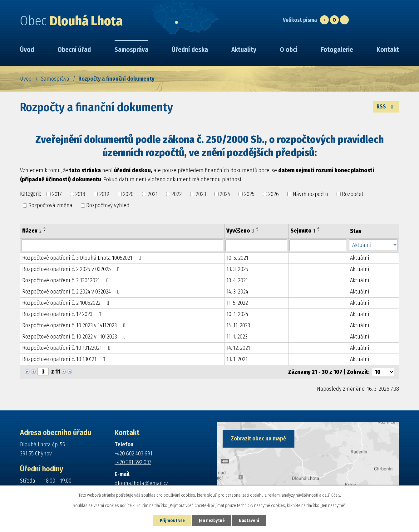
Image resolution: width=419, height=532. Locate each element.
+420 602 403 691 (133, 454)
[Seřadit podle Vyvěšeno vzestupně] (258, 228)
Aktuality (244, 50)
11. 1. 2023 (237, 337)
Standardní (334, 20)
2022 (177, 194)
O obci (288, 50)
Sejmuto (303, 231)
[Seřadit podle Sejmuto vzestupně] (319, 228)
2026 (274, 194)
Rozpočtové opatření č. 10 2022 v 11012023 (75, 337)
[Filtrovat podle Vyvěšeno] (256, 245)
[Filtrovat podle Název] (122, 245)
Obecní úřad (74, 50)
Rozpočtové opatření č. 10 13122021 (68, 348)
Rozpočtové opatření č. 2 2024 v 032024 (72, 292)
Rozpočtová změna (50, 205)
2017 (57, 194)
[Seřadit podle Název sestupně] (45, 230)
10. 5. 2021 (237, 258)
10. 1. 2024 (237, 314)
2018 (80, 194)
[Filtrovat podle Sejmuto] (318, 245)
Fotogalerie (337, 50)
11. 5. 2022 (237, 303)
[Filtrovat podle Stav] (373, 245)
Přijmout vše (172, 521)
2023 (201, 194)
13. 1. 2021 (237, 359)
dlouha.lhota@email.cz (141, 483)
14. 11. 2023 (238, 325)
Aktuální (360, 258)
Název (32, 231)
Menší (344, 20)
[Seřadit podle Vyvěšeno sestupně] (258, 230)
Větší (324, 20)
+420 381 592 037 (133, 462)
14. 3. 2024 (237, 292)
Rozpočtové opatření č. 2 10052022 (67, 303)
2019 (104, 194)
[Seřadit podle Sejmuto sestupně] (319, 230)
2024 (225, 194)
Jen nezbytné (212, 521)
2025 (249, 194)
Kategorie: (31, 194)
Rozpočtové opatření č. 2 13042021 (67, 280)
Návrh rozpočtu (311, 194)
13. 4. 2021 (237, 280)
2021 (153, 194)
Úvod (26, 79)
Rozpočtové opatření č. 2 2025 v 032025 (72, 269)
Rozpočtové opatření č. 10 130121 (65, 359)
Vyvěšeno (240, 231)
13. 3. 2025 (237, 269)
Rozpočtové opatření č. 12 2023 (63, 314)
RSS (386, 107)
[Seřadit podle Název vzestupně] (45, 228)
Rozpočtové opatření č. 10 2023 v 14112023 (75, 325)
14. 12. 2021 (238, 348)
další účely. (332, 495)
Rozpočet (353, 194)
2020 (128, 194)
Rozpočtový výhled (108, 205)
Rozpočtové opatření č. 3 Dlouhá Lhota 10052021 (83, 258)
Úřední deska (190, 50)
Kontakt (388, 50)
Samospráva (55, 79)
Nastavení (249, 521)
